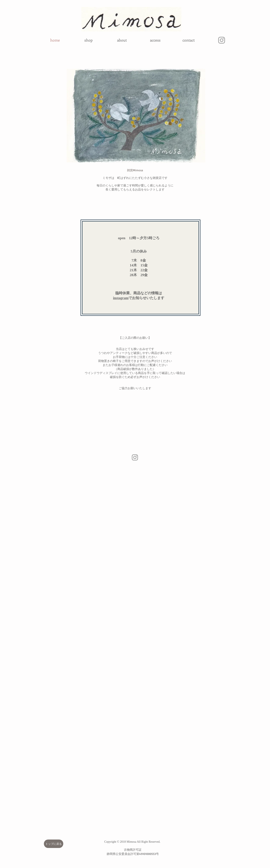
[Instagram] (135, 457)
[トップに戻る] (54, 844)
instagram (121, 298)
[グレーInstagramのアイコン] (222, 40)
